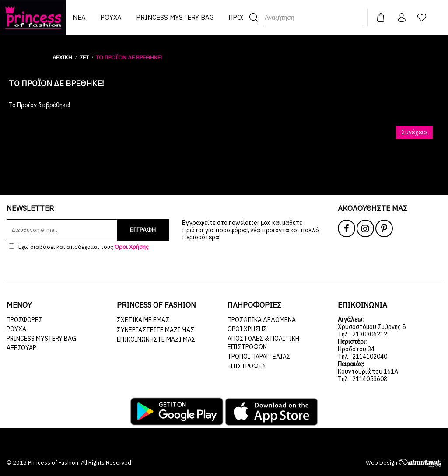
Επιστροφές (247, 366)
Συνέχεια (414, 132)
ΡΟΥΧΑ (16, 329)
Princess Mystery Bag (41, 339)
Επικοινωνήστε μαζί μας (156, 339)
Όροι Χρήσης (247, 329)
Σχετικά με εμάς (143, 320)
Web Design (404, 463)
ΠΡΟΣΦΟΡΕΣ (24, 320)
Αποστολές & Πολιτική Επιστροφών (263, 343)
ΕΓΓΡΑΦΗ (143, 230)
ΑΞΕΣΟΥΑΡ (21, 348)
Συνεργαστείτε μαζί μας (156, 330)
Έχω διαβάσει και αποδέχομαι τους (79, 247)
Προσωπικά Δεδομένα (262, 320)
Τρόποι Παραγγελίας (259, 357)
